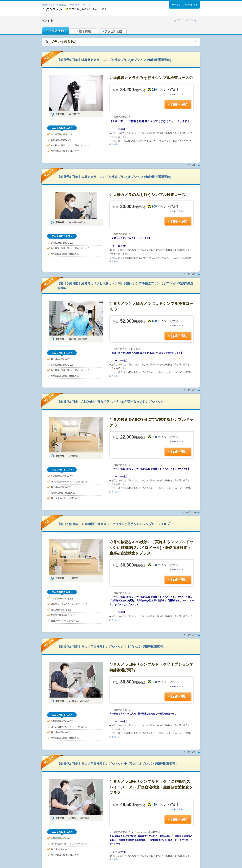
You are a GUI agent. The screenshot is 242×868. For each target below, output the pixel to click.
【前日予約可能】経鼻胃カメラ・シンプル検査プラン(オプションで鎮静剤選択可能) (114, 60)
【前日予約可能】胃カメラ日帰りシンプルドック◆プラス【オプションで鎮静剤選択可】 (118, 764)
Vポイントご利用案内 (184, 5)
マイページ (191, 20)
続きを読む (114, 144)
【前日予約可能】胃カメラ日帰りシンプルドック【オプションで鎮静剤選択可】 (112, 646)
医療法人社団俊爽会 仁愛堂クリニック (67, 5)
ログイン (176, 20)
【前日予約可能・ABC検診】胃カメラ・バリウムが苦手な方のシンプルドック (110, 402)
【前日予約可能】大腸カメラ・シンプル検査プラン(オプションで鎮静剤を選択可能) (114, 177)
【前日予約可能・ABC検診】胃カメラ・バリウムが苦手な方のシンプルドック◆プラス (116, 524)
